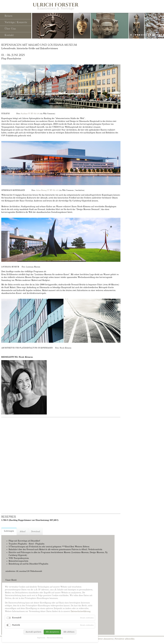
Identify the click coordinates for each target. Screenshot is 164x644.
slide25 (138, 35)
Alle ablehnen (69, 632)
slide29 (131, 35)
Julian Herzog (41, 190)
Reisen (8, 16)
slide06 (159, 35)
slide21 (157, 35)
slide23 (140, 35)
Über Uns (10, 29)
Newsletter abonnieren (103, 639)
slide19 (148, 35)
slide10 (142, 35)
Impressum (41, 638)
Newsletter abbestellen (125, 639)
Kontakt (9, 35)
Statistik (16, 625)
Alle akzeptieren (52, 632)
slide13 (162, 35)
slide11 (144, 35)
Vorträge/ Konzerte (16, 22)
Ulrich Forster (56, 5)
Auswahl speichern (33, 632)
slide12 (151, 35)
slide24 (153, 35)
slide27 (135, 35)
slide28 (133, 35)
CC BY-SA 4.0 (53, 190)
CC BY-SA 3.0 (34, 114)
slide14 (146, 35)
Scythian (24, 114)
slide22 (155, 35)
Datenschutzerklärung (81, 612)
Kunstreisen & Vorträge (56, 9)
